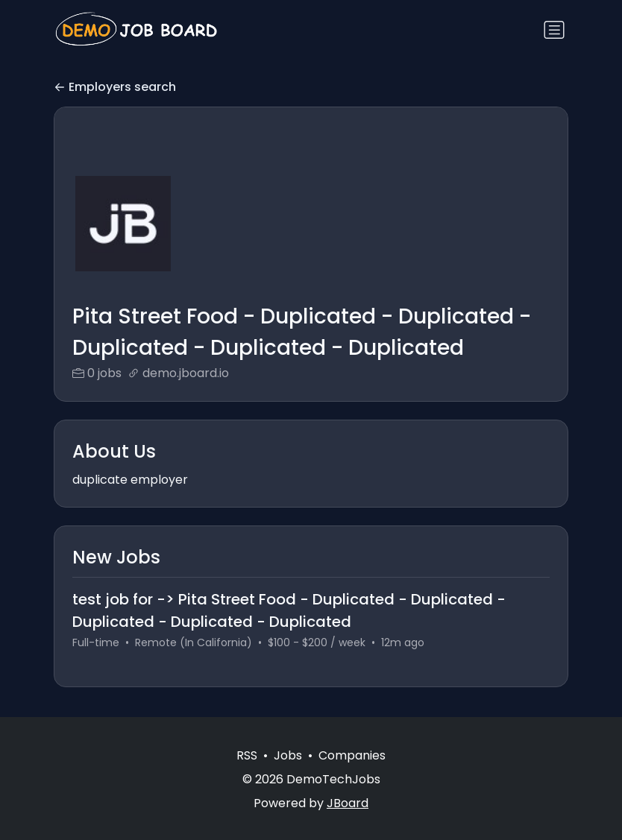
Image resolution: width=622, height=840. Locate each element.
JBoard (348, 803)
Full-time (96, 642)
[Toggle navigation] (554, 30)
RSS (247, 755)
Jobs (288, 755)
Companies (352, 755)
